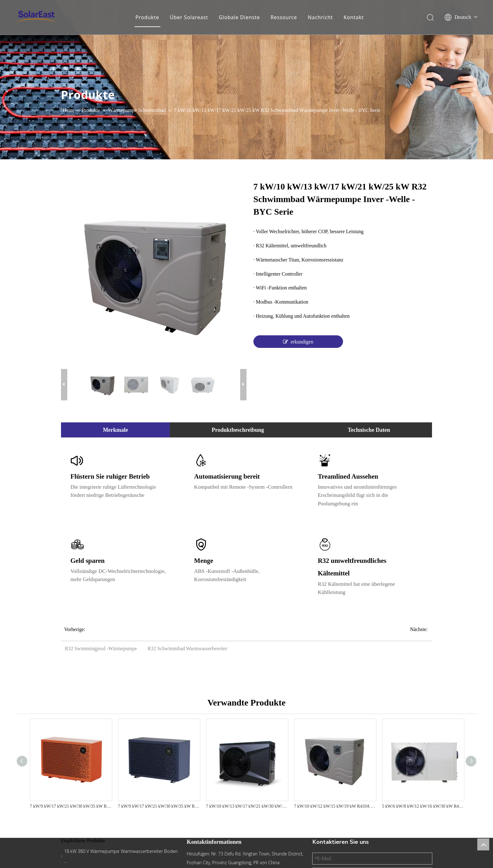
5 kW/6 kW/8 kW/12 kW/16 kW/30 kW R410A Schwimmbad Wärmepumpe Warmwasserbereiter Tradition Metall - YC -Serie (423, 806)
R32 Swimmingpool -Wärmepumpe (101, 648)
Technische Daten (369, 430)
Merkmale (115, 430)
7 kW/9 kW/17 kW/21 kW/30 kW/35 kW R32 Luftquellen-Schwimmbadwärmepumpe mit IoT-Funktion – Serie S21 (71, 806)
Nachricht (320, 17)
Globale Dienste (239, 17)
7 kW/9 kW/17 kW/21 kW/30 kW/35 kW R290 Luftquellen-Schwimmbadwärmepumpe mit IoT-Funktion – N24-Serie (159, 806)
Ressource (284, 17)
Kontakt (354, 17)
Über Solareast (189, 17)
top (483, 844)
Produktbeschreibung (238, 430)
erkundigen (298, 342)
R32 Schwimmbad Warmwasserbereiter (187, 648)
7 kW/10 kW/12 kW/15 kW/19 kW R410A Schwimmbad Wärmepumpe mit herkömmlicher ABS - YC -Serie (335, 806)
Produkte (147, 17)
